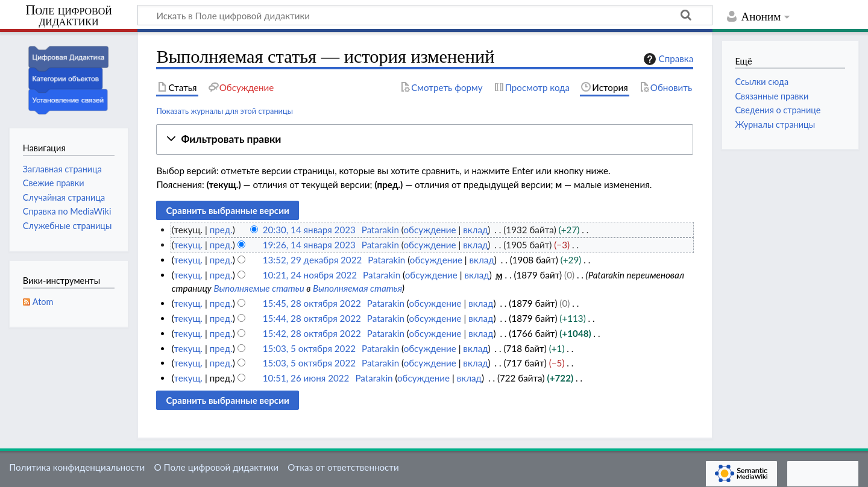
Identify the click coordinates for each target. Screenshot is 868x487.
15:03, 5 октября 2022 (309, 348)
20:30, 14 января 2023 (309, 230)
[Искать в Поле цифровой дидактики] (425, 15)
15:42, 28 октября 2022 (312, 333)
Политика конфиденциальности (77, 467)
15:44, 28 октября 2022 (312, 318)
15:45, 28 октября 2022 (312, 303)
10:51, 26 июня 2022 (306, 378)
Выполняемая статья (357, 288)
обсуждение (429, 230)
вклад (475, 230)
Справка (667, 59)
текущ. (188, 245)
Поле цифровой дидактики (69, 16)
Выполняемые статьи (259, 288)
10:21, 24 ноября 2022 (310, 275)
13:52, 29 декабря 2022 (313, 260)
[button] (425, 140)
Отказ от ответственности (343, 467)
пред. (221, 230)
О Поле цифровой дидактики (216, 467)
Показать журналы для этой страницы (225, 111)
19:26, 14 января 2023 (309, 245)
